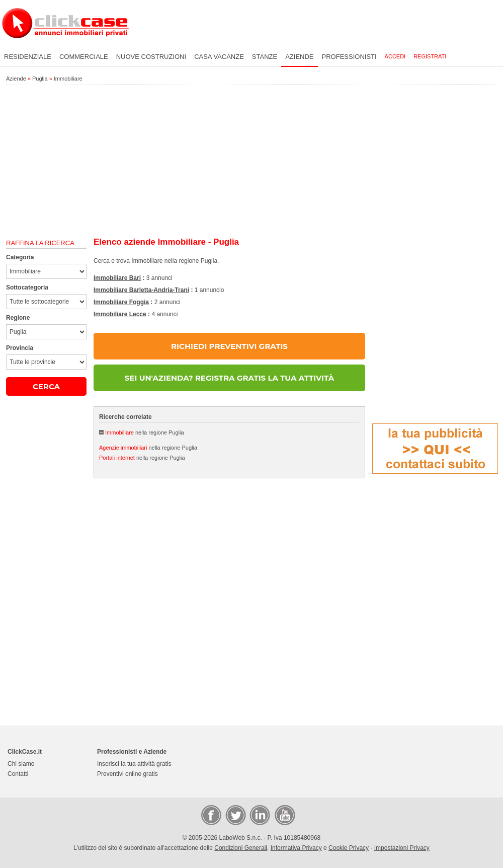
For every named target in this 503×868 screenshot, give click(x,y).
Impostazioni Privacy (402, 848)
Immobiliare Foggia (121, 302)
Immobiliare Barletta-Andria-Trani (141, 290)
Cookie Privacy (349, 848)
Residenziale (28, 57)
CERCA (46, 386)
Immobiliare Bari (117, 278)
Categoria (20, 257)
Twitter (235, 815)
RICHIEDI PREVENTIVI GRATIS (229, 346)
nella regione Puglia (145, 432)
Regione (18, 318)
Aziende (299, 57)
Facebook (211, 815)
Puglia (40, 79)
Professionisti (349, 57)
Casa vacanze (219, 57)
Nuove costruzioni (151, 57)
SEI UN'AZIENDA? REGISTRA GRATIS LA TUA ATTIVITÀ (229, 378)
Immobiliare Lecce (120, 314)
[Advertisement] (251, 162)
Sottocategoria (27, 287)
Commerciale (84, 57)
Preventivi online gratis (128, 774)
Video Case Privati (284, 815)
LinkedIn (259, 815)
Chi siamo (21, 764)
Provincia (20, 348)
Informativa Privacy (296, 848)
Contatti (18, 774)
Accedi (395, 56)
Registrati (430, 56)
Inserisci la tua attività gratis (134, 764)
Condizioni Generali (241, 848)
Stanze (265, 57)
